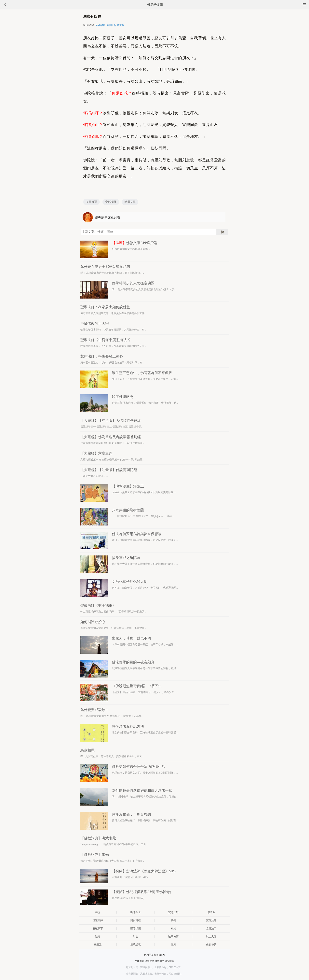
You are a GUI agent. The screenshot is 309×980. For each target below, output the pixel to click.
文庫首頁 (91, 202)
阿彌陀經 (136, 920)
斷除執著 (136, 912)
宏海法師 (173, 912)
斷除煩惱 (136, 928)
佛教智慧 (211, 945)
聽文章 (121, 25)
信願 (173, 945)
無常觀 (211, 912)
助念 (136, 937)
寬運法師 (211, 920)
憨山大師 (211, 937)
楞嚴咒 (98, 945)
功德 (173, 920)
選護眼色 (111, 25)
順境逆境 (136, 945)
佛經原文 (160, 961)
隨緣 (98, 937)
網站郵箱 (170, 961)
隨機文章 (130, 202)
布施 (173, 928)
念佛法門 (211, 928)
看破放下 (98, 928)
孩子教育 (173, 937)
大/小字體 (100, 25)
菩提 (98, 912)
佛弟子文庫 (155, 5)
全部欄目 (111, 202)
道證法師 (98, 920)
